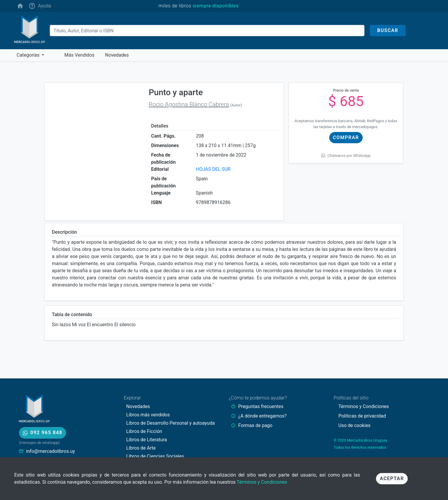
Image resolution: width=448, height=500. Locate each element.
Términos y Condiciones (262, 482)
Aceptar (392, 478)
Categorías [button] (29, 55)
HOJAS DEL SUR (213, 169)
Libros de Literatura (147, 440)
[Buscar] (207, 31)
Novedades (138, 406)
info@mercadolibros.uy (51, 451)
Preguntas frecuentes (261, 406)
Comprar (346, 137)
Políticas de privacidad (362, 416)
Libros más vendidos (148, 415)
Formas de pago (255, 425)
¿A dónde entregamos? (262, 416)
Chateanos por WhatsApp (346, 156)
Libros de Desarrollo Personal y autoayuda (171, 423)
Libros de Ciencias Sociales (155, 456)
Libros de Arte (141, 448)
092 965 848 (43, 433)
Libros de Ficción (144, 431)
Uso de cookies (355, 425)
